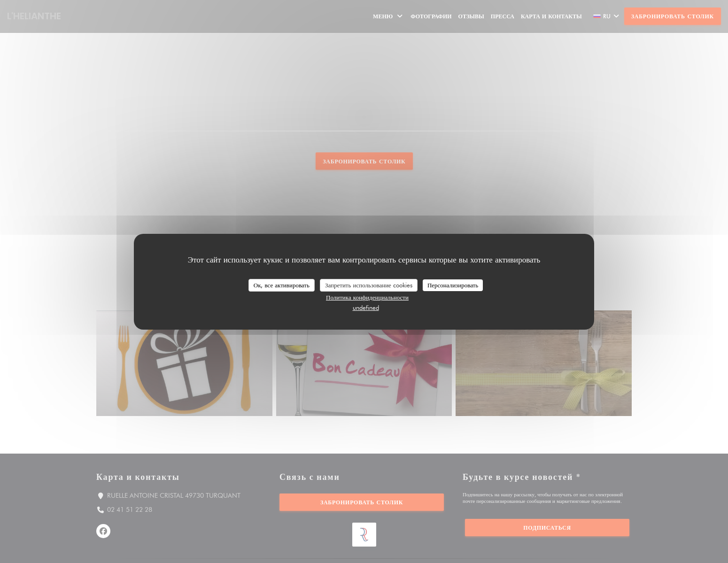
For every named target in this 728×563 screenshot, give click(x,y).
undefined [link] (366, 308)
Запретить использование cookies (369, 285)
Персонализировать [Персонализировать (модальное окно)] (453, 285)
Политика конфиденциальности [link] (367, 297)
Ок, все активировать (282, 285)
